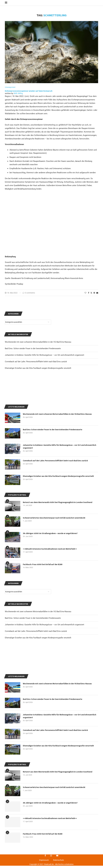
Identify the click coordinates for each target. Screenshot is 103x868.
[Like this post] (85, 295)
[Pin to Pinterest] (94, 295)
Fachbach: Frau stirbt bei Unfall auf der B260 (43, 625)
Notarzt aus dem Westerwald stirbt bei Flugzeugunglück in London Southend (59, 563)
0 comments (29, 295)
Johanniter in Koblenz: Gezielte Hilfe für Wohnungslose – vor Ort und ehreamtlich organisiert (45, 685)
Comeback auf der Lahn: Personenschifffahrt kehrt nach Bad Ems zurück (36, 692)
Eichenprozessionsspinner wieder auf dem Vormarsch (29, 93)
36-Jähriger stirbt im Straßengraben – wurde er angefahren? (51, 594)
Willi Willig (18, 96)
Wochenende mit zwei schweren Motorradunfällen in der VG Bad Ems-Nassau (38, 672)
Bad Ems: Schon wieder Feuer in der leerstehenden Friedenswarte (33, 679)
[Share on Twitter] (91, 295)
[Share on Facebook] (89, 295)
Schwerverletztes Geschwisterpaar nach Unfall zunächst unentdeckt (55, 579)
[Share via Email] (97, 295)
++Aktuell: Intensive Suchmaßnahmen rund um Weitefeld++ (51, 610)
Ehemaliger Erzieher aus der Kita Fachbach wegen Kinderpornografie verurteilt (38, 698)
